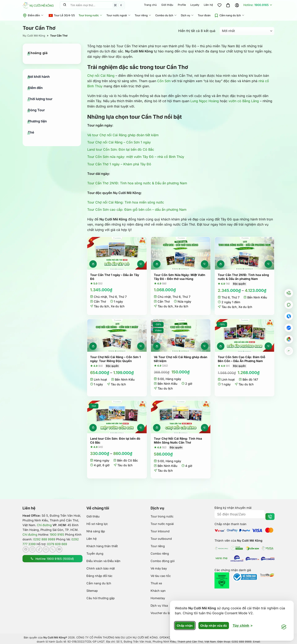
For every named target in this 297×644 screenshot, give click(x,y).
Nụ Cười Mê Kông (34, 36)
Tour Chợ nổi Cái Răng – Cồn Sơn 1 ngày (119, 142)
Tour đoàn (204, 15)
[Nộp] (65, 5)
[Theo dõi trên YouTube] (59, 549)
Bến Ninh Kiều (257, 297)
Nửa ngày (184, 301)
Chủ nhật (100, 297)
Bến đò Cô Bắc (128, 460)
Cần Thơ (100, 301)
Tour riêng (143, 15)
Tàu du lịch (101, 306)
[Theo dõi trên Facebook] (26, 549)
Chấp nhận (185, 626)
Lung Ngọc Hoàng (205, 101)
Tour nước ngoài (119, 15)
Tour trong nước (91, 15)
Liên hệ (208, 5)
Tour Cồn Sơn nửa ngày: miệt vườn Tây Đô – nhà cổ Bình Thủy (136, 157)
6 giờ (106, 465)
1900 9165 (57, 534)
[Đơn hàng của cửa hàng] (247, 31)
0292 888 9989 (44, 539)
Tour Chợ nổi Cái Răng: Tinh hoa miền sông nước (126, 202)
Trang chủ (150, 5)
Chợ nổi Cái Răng (101, 76)
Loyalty (195, 5)
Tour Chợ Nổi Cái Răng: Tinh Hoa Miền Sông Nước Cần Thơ (178, 440)
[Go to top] (289, 351)
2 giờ (189, 384)
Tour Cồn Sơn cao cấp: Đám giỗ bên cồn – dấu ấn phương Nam (137, 210)
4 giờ (97, 465)
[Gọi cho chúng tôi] (53, 549)
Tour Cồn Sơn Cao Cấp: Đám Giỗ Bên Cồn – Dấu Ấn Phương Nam (242, 359)
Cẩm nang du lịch (230, 15)
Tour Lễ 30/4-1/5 (62, 15)
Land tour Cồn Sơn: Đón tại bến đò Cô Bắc (121, 149)
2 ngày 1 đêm (231, 302)
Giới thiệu (167, 5)
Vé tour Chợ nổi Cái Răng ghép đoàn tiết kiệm (123, 135)
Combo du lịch (166, 15)
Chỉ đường (44, 525)
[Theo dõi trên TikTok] (39, 549)
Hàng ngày (173, 379)
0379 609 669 (57, 544)
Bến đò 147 (250, 379)
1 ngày (118, 301)
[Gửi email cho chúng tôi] (46, 549)
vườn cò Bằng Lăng (244, 101)
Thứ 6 (113, 297)
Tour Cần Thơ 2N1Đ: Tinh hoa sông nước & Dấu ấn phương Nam (137, 183)
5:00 (161, 379)
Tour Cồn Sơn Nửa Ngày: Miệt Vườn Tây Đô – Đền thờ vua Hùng (179, 277)
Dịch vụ (187, 15)
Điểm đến (33, 15)
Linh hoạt (100, 379)
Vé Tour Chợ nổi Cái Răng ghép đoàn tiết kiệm (181, 359)
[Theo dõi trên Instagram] (32, 549)
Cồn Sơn (164, 81)
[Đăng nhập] (237, 5)
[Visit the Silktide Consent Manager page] (284, 627)
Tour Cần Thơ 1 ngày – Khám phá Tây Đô (119, 164)
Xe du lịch (118, 306)
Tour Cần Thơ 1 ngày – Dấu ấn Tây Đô (115, 277)
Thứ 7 (123, 297)
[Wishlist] (219, 5)
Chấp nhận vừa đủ (214, 626)
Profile (182, 5)
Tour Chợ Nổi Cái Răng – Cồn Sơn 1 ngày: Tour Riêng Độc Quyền (115, 359)
